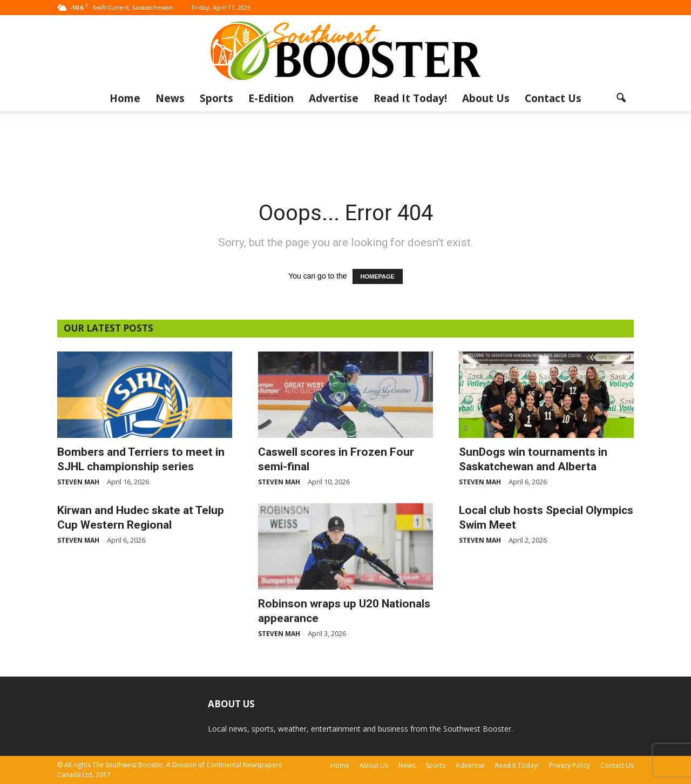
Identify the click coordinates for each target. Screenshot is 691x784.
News (170, 98)
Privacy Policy (570, 765)
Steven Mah (78, 482)
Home (125, 98)
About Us (486, 98)
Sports (216, 98)
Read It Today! (410, 98)
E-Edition (271, 98)
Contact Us (553, 98)
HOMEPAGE (378, 276)
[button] (621, 98)
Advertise (334, 98)
